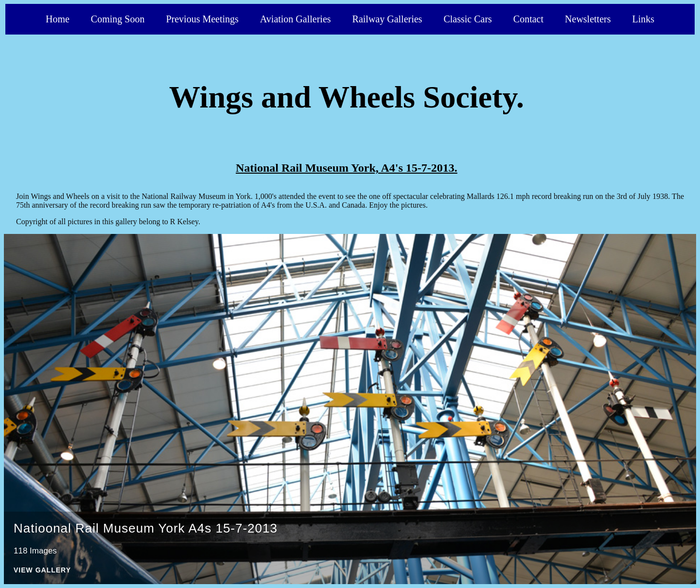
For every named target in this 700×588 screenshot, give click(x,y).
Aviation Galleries (296, 19)
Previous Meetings (202, 19)
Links (643, 19)
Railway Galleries (387, 19)
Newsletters (588, 19)
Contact (528, 19)
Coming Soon (118, 19)
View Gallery (42, 570)
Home (58, 19)
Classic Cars (467, 19)
